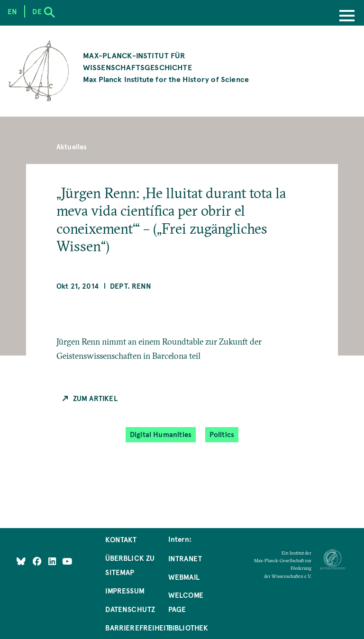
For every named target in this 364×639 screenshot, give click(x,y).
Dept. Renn (131, 286)
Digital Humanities (161, 434)
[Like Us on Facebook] (38, 561)
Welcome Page (186, 602)
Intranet (185, 558)
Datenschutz (130, 609)
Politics (222, 434)
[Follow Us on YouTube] (67, 561)
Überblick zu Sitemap (130, 565)
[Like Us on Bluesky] (21, 561)
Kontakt (121, 539)
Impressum (125, 591)
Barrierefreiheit (137, 628)
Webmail (184, 577)
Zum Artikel (95, 398)
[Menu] (347, 17)
